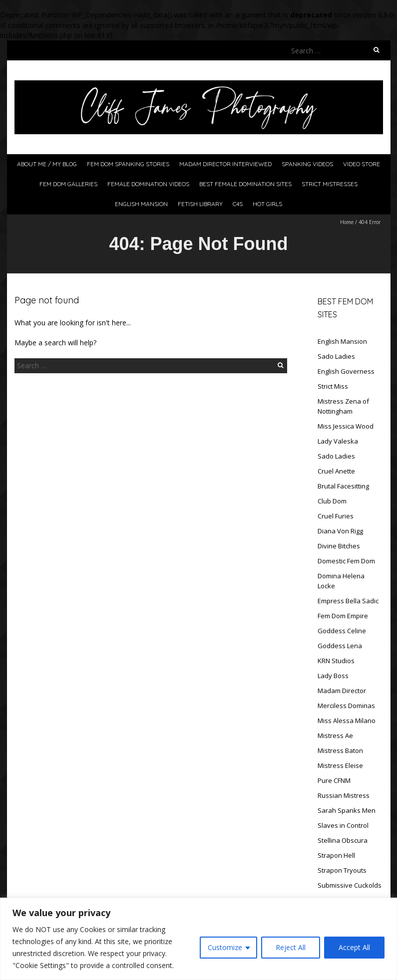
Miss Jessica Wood (346, 426)
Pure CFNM (334, 780)
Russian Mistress (344, 795)
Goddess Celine (342, 631)
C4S (238, 204)
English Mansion (141, 204)
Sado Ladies (336, 356)
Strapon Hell (336, 855)
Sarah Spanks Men (347, 810)
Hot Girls (267, 204)
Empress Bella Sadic (348, 601)
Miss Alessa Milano (347, 721)
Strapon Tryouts (342, 870)
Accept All (354, 947)
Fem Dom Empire (343, 616)
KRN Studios (336, 661)
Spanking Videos (307, 164)
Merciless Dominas (346, 706)
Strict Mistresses (330, 184)
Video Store (362, 164)
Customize (225, 947)
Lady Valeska (338, 441)
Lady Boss (333, 676)
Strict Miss (333, 386)
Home (347, 222)
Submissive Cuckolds (350, 885)
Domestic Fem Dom (346, 561)
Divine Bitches (339, 546)
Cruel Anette (336, 471)
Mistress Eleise (340, 765)
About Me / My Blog (47, 164)
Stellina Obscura (343, 840)
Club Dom (332, 501)
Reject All (291, 947)
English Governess (346, 371)
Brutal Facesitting (343, 486)
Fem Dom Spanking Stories (128, 164)
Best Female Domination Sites (245, 184)
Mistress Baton (340, 750)
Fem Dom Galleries (68, 184)
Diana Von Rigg (340, 531)
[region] (198, 939)
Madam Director (342, 691)
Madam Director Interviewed (225, 164)
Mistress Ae (335, 735)
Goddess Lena (340, 646)
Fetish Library (200, 204)
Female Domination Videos (148, 184)
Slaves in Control (343, 825)
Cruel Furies (336, 516)
